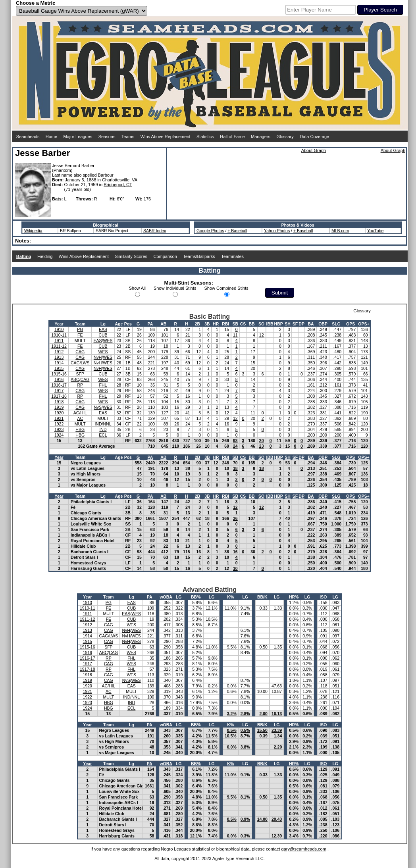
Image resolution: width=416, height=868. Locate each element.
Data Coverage (314, 137)
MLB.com (340, 231)
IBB (270, 324)
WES (108, 341)
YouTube (375, 231)
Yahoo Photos (277, 231)
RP (80, 385)
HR (216, 324)
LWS (85, 363)
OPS (351, 324)
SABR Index (155, 231)
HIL (83, 413)
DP (301, 324)
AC (76, 413)
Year (59, 324)
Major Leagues (78, 137)
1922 (59, 424)
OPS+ (364, 324)
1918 (59, 402)
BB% (196, 597)
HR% (294, 597)
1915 (59, 368)
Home (51, 137)
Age (119, 324)
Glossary (285, 137)
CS (243, 324)
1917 (59, 391)
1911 (59, 341)
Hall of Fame (232, 137)
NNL (107, 424)
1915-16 (59, 374)
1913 (59, 357)
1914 (59, 363)
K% (230, 597)
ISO (323, 597)
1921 (59, 418)
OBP (323, 324)
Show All (137, 288)
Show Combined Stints (226, 288)
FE (80, 335)
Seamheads (28, 137)
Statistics (205, 137)
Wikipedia (33, 231)
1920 (59, 413)
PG (80, 329)
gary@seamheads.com (304, 849)
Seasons (107, 137)
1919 (59, 407)
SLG (336, 324)
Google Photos (210, 231)
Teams (128, 137)
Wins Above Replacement (166, 137)
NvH (98, 357)
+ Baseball (237, 231)
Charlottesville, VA (120, 180)
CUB (103, 335)
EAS (103, 329)
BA (311, 324)
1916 (59, 379)
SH (288, 324)
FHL (103, 385)
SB (236, 324)
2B (197, 324)
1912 (59, 352)
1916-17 (59, 385)
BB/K (262, 597)
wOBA (166, 597)
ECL (103, 435)
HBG (80, 429)
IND (98, 424)
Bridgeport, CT (118, 185)
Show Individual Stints (175, 288)
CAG (80, 352)
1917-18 (59, 396)
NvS (98, 407)
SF (295, 324)
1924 (59, 435)
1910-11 (59, 335)
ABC (75, 379)
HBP (279, 324)
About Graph (314, 150)
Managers (261, 137)
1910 (59, 329)
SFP (80, 374)
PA (150, 324)
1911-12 (59, 346)
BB (251, 324)
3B (207, 324)
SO (261, 324)
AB (163, 324)
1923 (59, 429)
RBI (225, 324)
